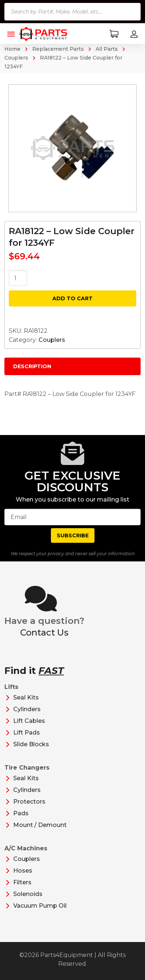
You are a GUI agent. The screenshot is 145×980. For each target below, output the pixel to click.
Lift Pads (27, 733)
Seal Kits (26, 697)
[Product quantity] (18, 278)
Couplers (52, 340)
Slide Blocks (31, 744)
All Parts (107, 49)
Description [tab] (32, 366)
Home (12, 49)
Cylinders (27, 709)
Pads (21, 813)
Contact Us (44, 632)
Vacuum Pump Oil (40, 906)
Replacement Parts (58, 49)
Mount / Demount (40, 825)
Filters (22, 882)
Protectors (29, 802)
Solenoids (28, 894)
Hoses (23, 871)
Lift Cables (29, 721)
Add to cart (72, 298)
